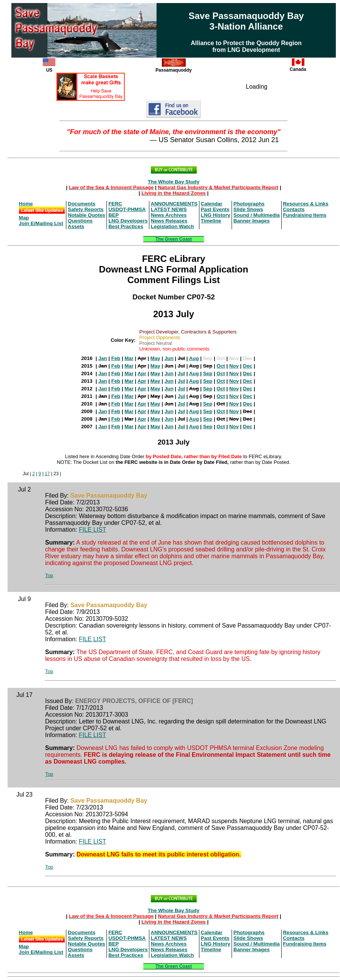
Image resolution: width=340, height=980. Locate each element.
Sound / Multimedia (257, 215)
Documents (82, 204)
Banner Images (252, 221)
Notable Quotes (87, 215)
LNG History (216, 215)
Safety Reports (86, 209)
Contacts (294, 209)
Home (26, 204)
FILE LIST (92, 530)
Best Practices (126, 226)
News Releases (169, 221)
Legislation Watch (172, 226)
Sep (208, 373)
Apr (142, 373)
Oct (221, 366)
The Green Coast (174, 239)
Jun (169, 358)
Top (49, 575)
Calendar (212, 204)
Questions (80, 221)
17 (47, 474)
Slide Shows (248, 209)
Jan (103, 358)
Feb (116, 358)
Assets (76, 226)
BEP (114, 215)
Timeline (211, 221)
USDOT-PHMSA (127, 209)
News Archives (169, 215)
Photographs (249, 204)
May (155, 358)
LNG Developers (128, 221)
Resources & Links (306, 204)
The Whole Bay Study (174, 182)
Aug (194, 358)
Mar (129, 358)
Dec (248, 366)
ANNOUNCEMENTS (174, 204)
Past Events (215, 209)
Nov (234, 366)
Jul (181, 373)
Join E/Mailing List (41, 223)
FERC (115, 204)
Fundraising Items (305, 215)
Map (24, 218)
